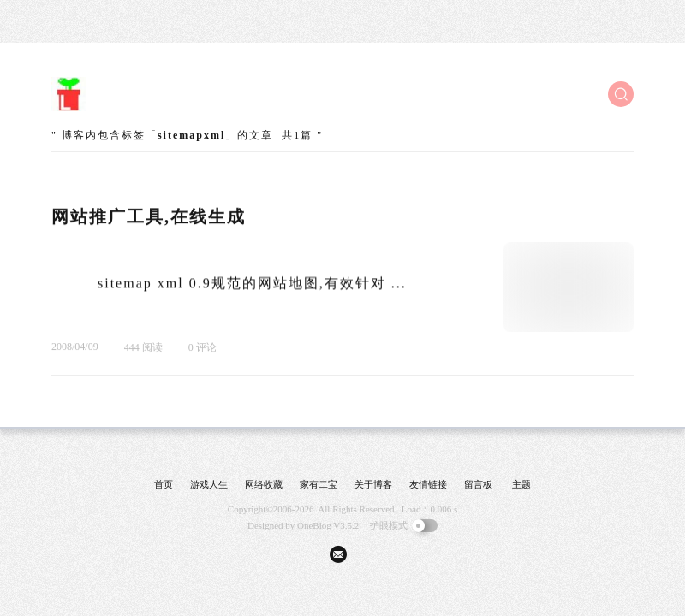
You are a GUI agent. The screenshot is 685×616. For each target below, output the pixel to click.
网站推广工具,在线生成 (149, 216)
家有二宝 (319, 484)
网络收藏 (264, 484)
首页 (164, 484)
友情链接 (428, 484)
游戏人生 (209, 484)
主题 (521, 484)
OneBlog (314, 525)
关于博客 (373, 484)
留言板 (478, 484)
